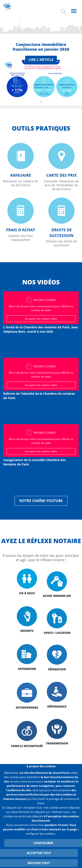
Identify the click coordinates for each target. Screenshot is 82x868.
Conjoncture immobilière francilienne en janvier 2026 (41, 47)
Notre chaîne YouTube (41, 501)
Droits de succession (62, 233)
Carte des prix (62, 175)
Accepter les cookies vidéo (41, 319)
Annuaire (21, 175)
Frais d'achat (21, 230)
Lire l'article (41, 60)
